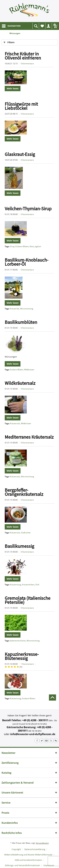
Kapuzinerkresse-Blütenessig (22, 656)
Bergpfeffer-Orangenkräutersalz (24, 492)
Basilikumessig (19, 546)
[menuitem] (11, 26)
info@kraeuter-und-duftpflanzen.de (33, 734)
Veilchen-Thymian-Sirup (28, 209)
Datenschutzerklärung (35, 849)
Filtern (9, 42)
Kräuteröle (15, 309)
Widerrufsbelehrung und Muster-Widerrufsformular (28, 855)
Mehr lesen (13, 88)
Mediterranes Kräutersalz (29, 437)
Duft (37, 585)
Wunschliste (43, 27)
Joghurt (38, 246)
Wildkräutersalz (20, 383)
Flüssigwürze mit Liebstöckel (21, 106)
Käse (32, 246)
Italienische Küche (18, 641)
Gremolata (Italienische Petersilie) (28, 600)
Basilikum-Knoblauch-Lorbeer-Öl (27, 262)
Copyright (16, 849)
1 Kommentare (27, 664)
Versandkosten (42, 843)
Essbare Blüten (22, 246)
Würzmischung (27, 309)
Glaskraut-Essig (20, 154)
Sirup (12, 246)
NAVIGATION (11, 25)
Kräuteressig (15, 585)
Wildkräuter (29, 370)
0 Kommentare (27, 64)
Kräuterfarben (28, 585)
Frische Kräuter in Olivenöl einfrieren (23, 56)
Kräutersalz (15, 423)
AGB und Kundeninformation (28, 860)
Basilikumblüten (21, 322)
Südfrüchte (26, 533)
